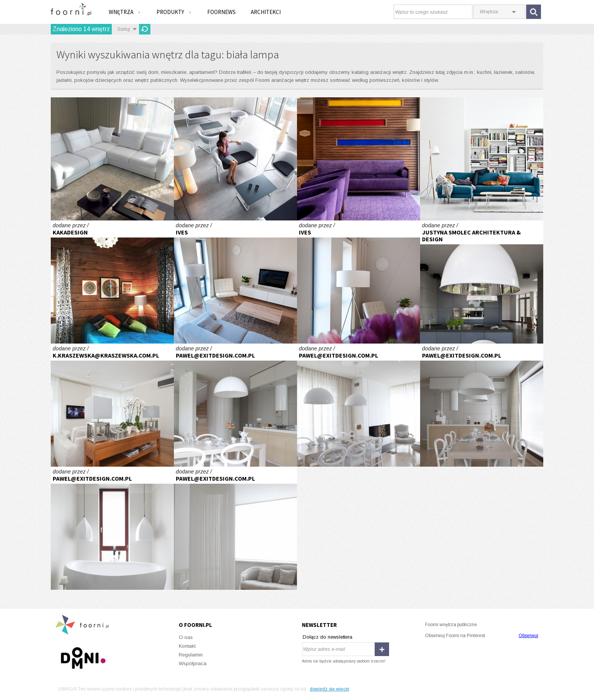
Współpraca (193, 663)
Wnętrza (125, 12)
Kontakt (187, 646)
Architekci (266, 12)
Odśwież (145, 29)
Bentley (112, 159)
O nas (186, 637)
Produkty (174, 12)
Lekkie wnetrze (235, 282)
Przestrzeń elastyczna (235, 159)
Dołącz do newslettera (327, 637)
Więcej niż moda (482, 159)
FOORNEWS (221, 12)
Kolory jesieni (359, 159)
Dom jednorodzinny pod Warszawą (235, 405)
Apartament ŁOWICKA (112, 405)
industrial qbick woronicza (482, 282)
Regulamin (191, 655)
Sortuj (123, 29)
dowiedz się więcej (330, 689)
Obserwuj (528, 636)
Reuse (112, 282)
